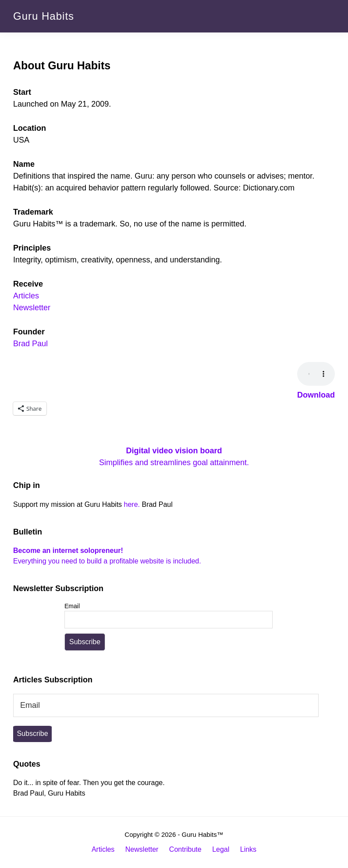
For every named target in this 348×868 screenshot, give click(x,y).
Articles (26, 296)
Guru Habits (44, 16)
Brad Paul (30, 344)
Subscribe (32, 733)
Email (72, 606)
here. (132, 504)
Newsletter (32, 308)
